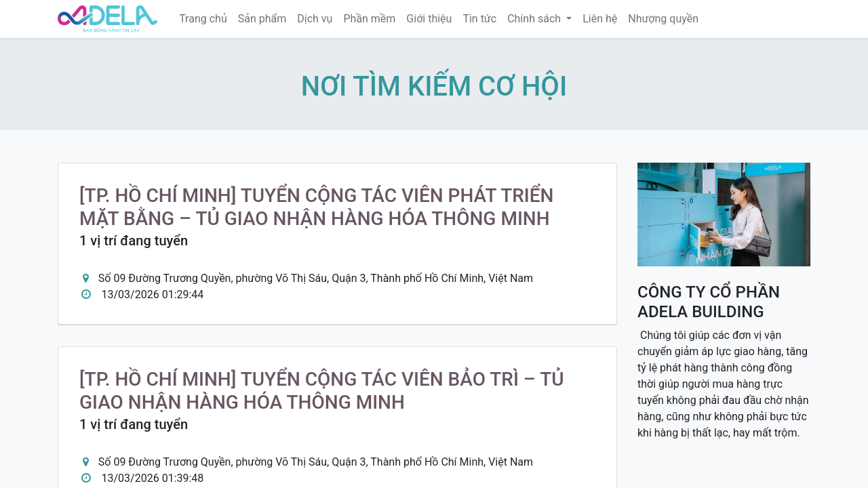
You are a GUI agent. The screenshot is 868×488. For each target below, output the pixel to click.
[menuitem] (203, 19)
